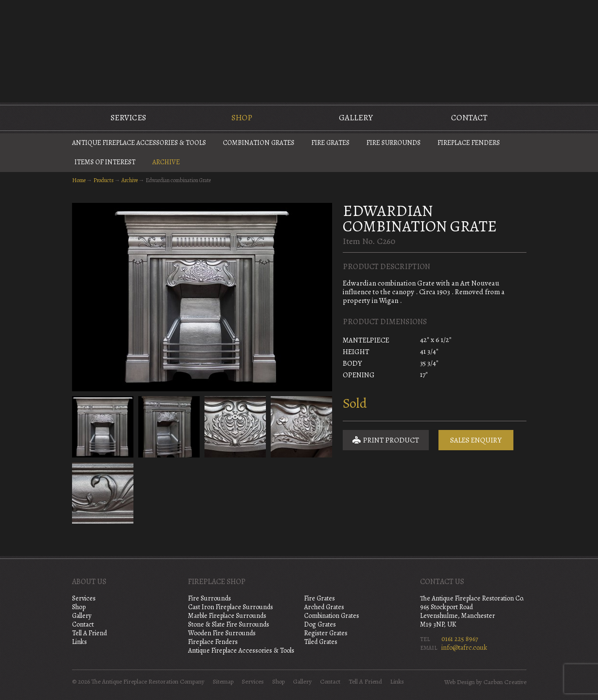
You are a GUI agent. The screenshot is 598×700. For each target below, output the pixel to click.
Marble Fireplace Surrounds (227, 616)
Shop (242, 118)
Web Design (459, 682)
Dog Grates (320, 624)
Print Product (386, 440)
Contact (469, 118)
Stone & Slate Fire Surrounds (229, 624)
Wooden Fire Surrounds (222, 633)
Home (79, 180)
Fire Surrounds (394, 143)
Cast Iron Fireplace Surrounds (231, 607)
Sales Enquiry (476, 440)
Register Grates (326, 633)
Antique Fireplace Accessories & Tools (139, 143)
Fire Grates (330, 143)
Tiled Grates (321, 642)
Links (80, 642)
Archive (166, 162)
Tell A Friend (89, 633)
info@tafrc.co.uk (464, 648)
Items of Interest (105, 162)
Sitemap (223, 682)
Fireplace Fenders (469, 143)
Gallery (356, 118)
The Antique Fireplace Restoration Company (299, 50)
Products (103, 180)
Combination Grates (259, 143)
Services (128, 118)
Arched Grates (324, 607)
